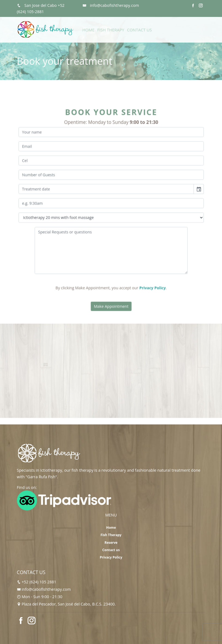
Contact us (111, 550)
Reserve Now (193, 32)
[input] (106, 191)
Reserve (111, 543)
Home (89, 30)
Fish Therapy (111, 30)
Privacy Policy (149, 281)
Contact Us (139, 30)
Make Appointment (111, 298)
